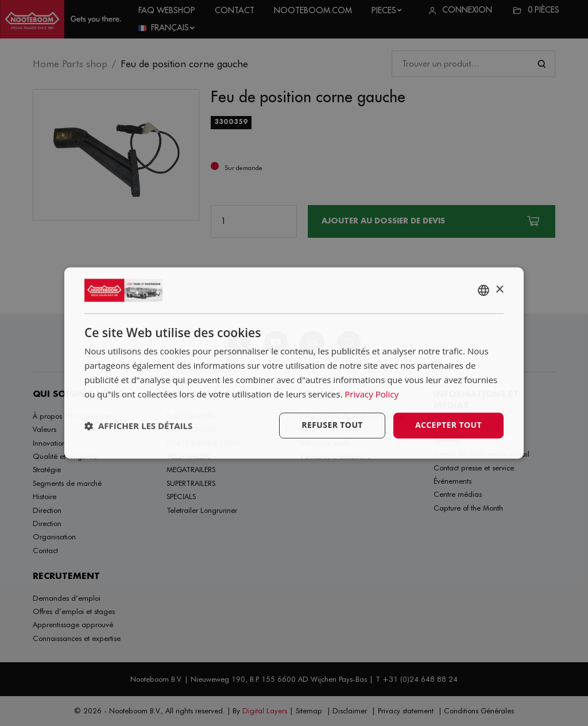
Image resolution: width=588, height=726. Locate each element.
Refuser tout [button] (332, 425)
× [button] (499, 290)
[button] (138, 426)
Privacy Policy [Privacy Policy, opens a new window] (372, 394)
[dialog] (294, 363)
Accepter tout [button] (448, 425)
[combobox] (483, 290)
